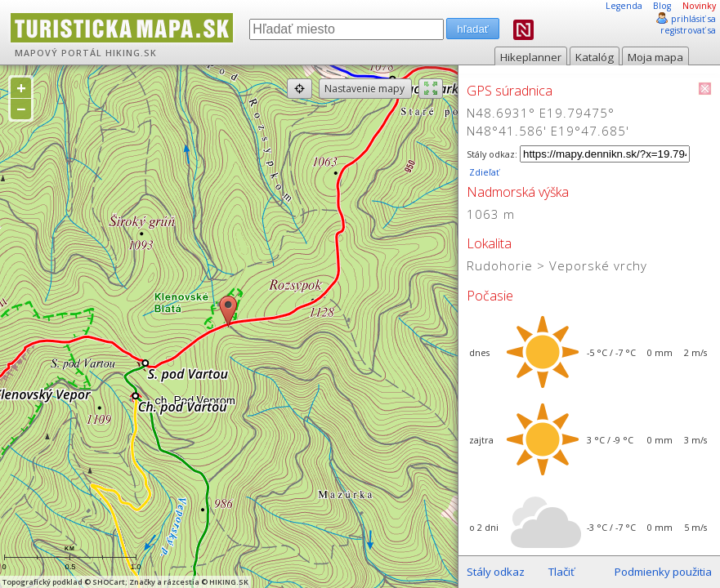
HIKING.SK (131, 53)
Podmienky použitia (663, 572)
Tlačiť (561, 572)
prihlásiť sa (693, 19)
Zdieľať (483, 172)
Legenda (624, 6)
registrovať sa (688, 30)
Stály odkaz (496, 572)
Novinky (699, 6)
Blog (662, 6)
